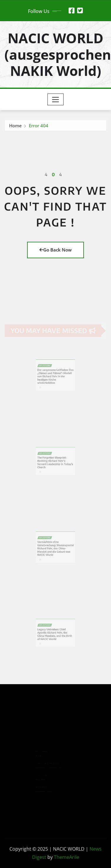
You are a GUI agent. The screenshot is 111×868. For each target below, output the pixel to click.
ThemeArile (67, 857)
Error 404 (39, 126)
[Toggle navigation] (55, 99)
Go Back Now (55, 250)
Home (15, 126)
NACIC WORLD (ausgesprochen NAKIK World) (58, 54)
